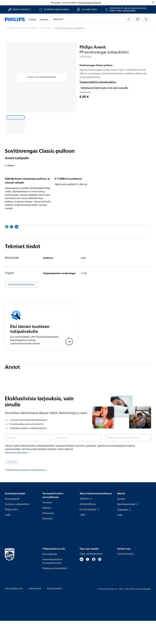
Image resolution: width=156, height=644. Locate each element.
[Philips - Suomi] (8, 28)
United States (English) (90, 3)
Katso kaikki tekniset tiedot (21, 308)
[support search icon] (129, 19)
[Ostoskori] (146, 19)
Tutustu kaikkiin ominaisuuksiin (97, 82)
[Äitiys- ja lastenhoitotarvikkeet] (25, 28)
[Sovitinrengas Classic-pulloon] (16, 125)
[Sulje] (153, 2)
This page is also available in (64, 3)
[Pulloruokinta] (47, 28)
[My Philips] (138, 19)
